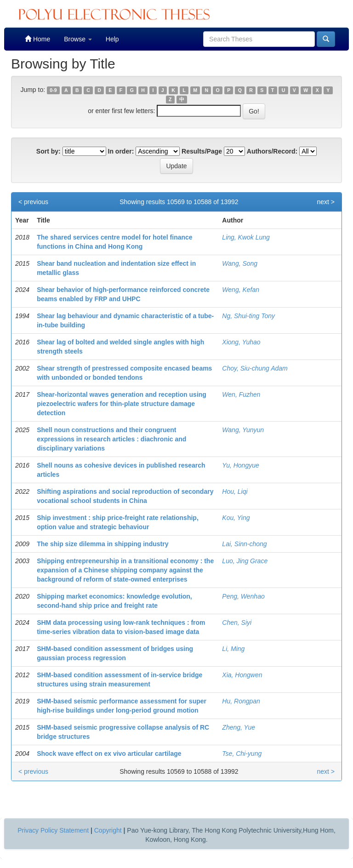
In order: (121, 151)
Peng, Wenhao (243, 596)
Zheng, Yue (239, 727)
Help (112, 39)
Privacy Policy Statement (53, 830)
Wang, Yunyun (243, 430)
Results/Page (202, 151)
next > (326, 202)
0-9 (53, 90)
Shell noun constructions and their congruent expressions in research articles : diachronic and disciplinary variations (111, 439)
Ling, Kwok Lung (246, 237)
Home (37, 39)
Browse (78, 39)
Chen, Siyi (237, 622)
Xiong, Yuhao (241, 342)
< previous (33, 202)
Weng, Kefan (241, 290)
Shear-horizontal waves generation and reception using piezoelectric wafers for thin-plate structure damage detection (122, 404)
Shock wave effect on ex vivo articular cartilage (109, 754)
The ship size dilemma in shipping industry (102, 544)
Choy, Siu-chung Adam (255, 368)
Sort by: (48, 151)
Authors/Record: (272, 151)
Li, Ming (233, 649)
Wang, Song (240, 263)
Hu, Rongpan (241, 701)
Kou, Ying (236, 518)
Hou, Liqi (235, 491)
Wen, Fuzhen (241, 394)
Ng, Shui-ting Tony (248, 316)
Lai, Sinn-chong (244, 544)
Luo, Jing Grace (245, 561)
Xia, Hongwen (242, 675)
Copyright (108, 830)
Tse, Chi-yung (242, 754)
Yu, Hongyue (240, 465)
